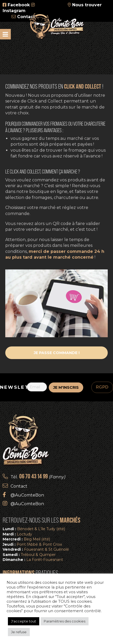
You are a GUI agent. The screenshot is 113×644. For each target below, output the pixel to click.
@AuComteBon (27, 495)
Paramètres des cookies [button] (65, 621)
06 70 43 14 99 (33, 476)
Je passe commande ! (57, 353)
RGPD (102, 387)
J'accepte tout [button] (24, 621)
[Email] (37, 387)
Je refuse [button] (19, 632)
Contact (26, 17)
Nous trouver (87, 5)
